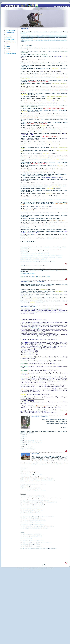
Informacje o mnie (11, 30)
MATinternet (21, 640)
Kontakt (8, 46)
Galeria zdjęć (10, 35)
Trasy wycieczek (10, 32)
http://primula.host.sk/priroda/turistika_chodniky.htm (35, 326)
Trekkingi (8, 51)
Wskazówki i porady (11, 42)
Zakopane (27, 640)
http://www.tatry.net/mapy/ (28, 322)
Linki (7, 44)
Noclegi (8, 49)
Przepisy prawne (10, 39)
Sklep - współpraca (11, 53)
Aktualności (9, 37)
